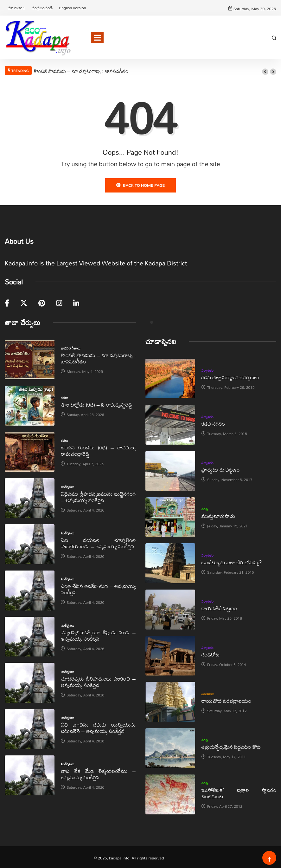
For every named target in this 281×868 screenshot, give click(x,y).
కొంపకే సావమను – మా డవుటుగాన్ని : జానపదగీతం (81, 69)
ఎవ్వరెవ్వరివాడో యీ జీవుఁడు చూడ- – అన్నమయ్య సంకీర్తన (98, 634)
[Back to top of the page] (269, 858)
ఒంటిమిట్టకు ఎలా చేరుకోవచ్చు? (232, 561)
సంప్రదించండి (42, 7)
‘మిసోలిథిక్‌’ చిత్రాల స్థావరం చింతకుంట (239, 792)
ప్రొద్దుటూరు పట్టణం (221, 468)
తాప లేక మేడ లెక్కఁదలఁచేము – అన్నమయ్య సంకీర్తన (98, 773)
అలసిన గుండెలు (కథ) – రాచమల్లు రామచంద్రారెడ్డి (98, 449)
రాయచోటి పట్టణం (219, 607)
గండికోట (211, 653)
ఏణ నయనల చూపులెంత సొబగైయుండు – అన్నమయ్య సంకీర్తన (98, 542)
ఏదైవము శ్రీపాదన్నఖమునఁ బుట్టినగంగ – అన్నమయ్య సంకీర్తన (98, 496)
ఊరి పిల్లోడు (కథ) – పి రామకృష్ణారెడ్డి (96, 403)
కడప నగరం (213, 422)
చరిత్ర (205, 508)
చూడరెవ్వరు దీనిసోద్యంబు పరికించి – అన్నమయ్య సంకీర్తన (98, 680)
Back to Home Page (140, 184)
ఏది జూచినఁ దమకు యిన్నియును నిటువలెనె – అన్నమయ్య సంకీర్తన (98, 726)
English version (72, 7)
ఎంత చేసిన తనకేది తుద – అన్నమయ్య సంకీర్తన (98, 588)
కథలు (64, 396)
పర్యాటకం (208, 369)
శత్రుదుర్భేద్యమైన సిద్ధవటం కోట (231, 745)
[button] (265, 70)
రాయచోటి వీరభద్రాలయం (226, 699)
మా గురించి (17, 7)
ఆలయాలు (208, 692)
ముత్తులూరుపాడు (218, 515)
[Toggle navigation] (97, 36)
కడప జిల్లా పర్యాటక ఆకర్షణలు (230, 376)
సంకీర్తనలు (67, 486)
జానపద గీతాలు (71, 347)
